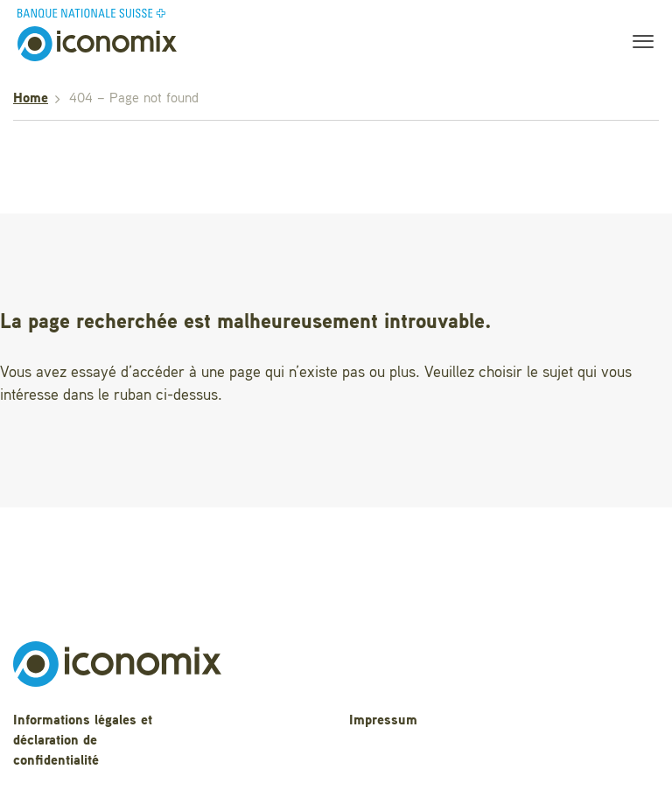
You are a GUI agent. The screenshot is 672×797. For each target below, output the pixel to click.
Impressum (383, 721)
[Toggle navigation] (638, 44)
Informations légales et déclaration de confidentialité (83, 741)
